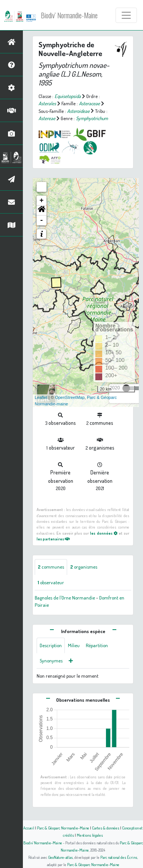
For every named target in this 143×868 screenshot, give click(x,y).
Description (51, 645)
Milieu (74, 645)
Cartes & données (106, 828)
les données (104, 533)
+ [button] (42, 201)
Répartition (97, 645)
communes (51, 567)
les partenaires (53, 539)
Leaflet (41, 397)
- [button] (42, 220)
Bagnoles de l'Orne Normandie (65, 598)
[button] (42, 211)
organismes (84, 567)
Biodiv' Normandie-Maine (69, 15)
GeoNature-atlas (60, 857)
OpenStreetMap (70, 397)
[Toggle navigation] (126, 15)
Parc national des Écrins (119, 857)
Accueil (29, 828)
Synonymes (51, 661)
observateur (51, 582)
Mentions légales (90, 835)
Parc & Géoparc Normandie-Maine (63, 828)
